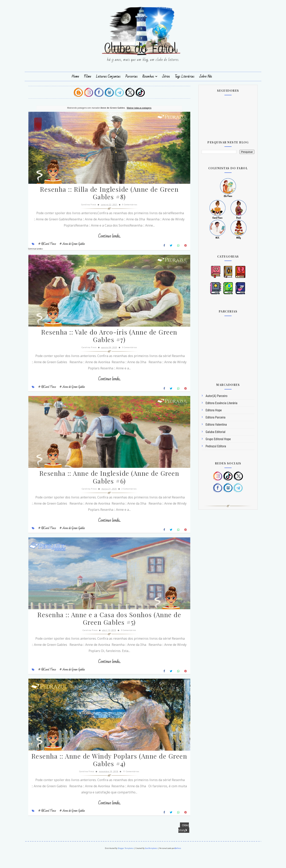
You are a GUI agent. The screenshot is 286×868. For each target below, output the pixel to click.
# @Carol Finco (54, 246)
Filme (87, 76)
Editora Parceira (209, 417)
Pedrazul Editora (209, 446)
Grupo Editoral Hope (212, 439)
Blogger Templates (126, 862)
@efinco (178, 862)
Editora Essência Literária (215, 403)
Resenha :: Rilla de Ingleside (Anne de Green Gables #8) (106, 196)
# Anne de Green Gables (79, 246)
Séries (166, 76)
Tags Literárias (185, 76)
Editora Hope (207, 410)
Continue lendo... (106, 239)
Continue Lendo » (42, 251)
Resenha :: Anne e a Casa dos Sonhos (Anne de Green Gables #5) (106, 630)
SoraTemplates (151, 862)
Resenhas (148, 76)
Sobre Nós (206, 76)
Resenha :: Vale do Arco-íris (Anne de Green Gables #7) (106, 342)
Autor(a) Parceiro (210, 396)
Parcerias (131, 76)
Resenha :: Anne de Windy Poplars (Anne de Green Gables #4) (106, 775)
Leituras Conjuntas (108, 76)
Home (75, 76)
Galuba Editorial (209, 431)
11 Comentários (128, 786)
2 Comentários (126, 497)
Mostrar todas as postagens (136, 107)
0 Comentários (127, 207)
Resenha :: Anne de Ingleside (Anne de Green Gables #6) (106, 486)
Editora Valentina (210, 424)
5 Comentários (127, 353)
